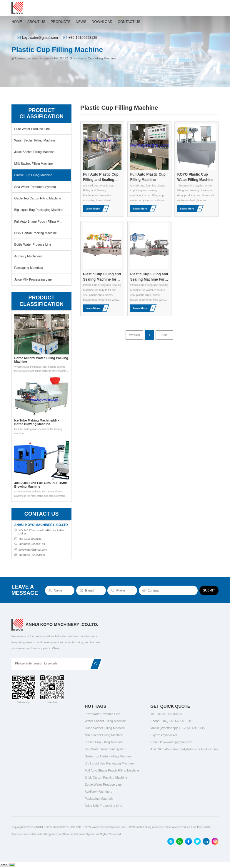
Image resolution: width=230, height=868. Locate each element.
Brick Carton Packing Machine (35, 233)
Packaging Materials (28, 268)
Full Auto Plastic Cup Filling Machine (148, 177)
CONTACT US (129, 22)
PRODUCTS (60, 22)
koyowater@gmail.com (40, 38)
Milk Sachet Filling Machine (33, 164)
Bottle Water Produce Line (33, 244)
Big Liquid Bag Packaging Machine (39, 210)
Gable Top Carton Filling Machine (37, 198)
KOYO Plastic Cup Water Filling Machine (195, 177)
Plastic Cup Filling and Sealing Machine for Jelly (102, 277)
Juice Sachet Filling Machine (34, 152)
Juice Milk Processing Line (33, 279)
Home (45, 58)
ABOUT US (36, 22)
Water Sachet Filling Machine (35, 140)
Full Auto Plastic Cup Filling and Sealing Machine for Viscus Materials (101, 177)
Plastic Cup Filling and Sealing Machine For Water (149, 277)
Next (164, 335)
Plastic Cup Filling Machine (97, 58)
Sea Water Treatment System (35, 187)
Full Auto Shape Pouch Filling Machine (41, 221)
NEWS (81, 22)
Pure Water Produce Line (32, 129)
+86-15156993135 (83, 38)
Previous (134, 335)
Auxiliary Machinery (28, 256)
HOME (17, 22)
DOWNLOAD (102, 22)
